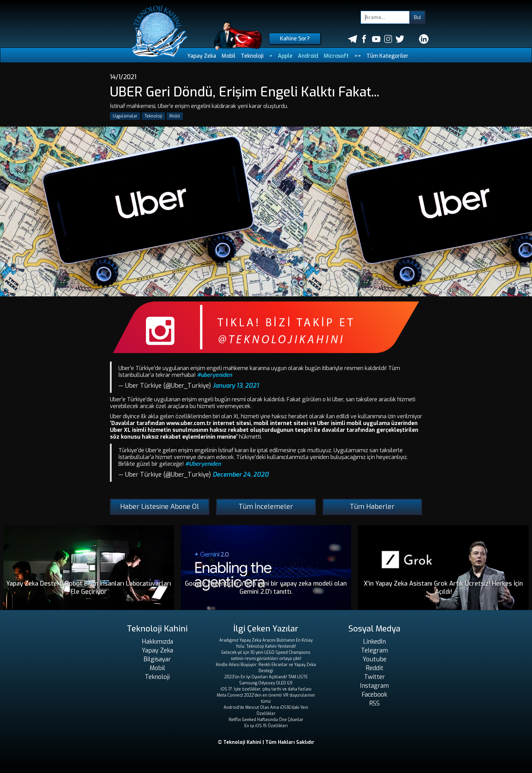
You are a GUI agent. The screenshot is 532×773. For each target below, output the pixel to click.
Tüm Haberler (372, 507)
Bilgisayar (157, 659)
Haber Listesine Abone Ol (160, 507)
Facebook (374, 695)
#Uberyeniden (203, 464)
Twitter (375, 677)
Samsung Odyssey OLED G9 (266, 683)
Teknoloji (252, 56)
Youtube (375, 659)
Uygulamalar (125, 116)
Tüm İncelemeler (266, 507)
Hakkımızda (157, 642)
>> (358, 56)
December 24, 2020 (241, 475)
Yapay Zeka (202, 56)
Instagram (374, 686)
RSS (374, 703)
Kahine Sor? (295, 39)
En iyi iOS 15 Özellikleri (266, 726)
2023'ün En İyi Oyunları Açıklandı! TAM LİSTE (266, 677)
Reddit (375, 668)
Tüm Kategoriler (387, 56)
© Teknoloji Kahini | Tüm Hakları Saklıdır (266, 742)
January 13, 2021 (236, 386)
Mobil (229, 56)
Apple (285, 56)
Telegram (374, 650)
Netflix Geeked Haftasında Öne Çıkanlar (266, 720)
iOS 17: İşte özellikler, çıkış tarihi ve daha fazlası (266, 689)
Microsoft (336, 56)
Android (308, 56)
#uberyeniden (215, 375)
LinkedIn (374, 642)
